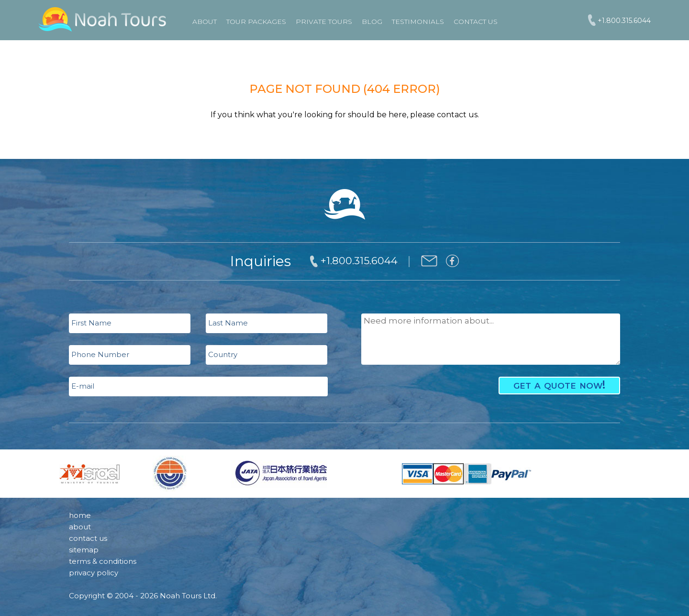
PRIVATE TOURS (324, 22)
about (80, 527)
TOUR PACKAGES (256, 22)
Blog (372, 22)
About (205, 22)
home (80, 515)
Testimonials (418, 22)
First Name (91, 323)
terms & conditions (103, 561)
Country (223, 354)
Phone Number (100, 354)
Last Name (228, 323)
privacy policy (94, 573)
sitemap (84, 550)
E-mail (83, 386)
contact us (88, 538)
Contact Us (476, 22)
